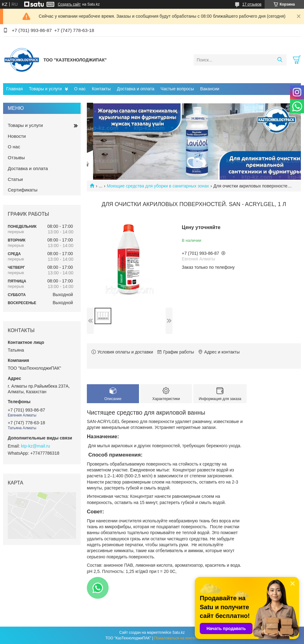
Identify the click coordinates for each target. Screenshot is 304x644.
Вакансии (210, 89)
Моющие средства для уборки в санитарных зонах (158, 186)
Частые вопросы (177, 89)
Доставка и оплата (136, 89)
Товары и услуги (45, 89)
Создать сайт (69, 4)
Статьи (15, 179)
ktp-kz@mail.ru (36, 446)
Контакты (101, 89)
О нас (80, 89)
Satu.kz (178, 633)
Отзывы (16, 158)
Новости (17, 136)
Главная (14, 89)
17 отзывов (252, 4)
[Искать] (280, 60)
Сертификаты (23, 190)
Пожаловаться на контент (176, 638)
